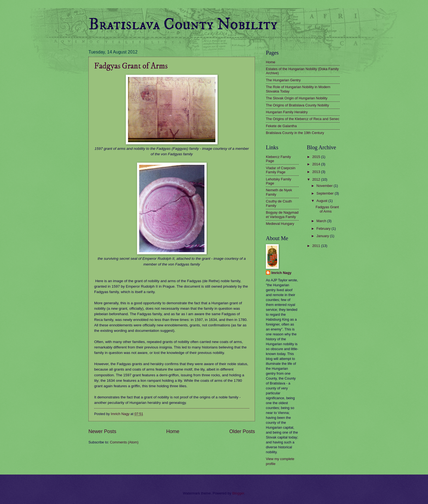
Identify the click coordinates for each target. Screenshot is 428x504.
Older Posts (242, 431)
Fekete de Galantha (281, 126)
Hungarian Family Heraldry (287, 112)
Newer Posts (102, 431)
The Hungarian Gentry (283, 80)
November (325, 186)
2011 (317, 246)
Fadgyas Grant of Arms (131, 66)
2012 (317, 179)
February (324, 229)
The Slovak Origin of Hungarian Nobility (297, 98)
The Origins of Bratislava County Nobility (297, 105)
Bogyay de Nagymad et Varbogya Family (282, 214)
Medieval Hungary (280, 224)
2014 (317, 164)
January (323, 236)
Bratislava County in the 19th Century (295, 133)
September (326, 193)
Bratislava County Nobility (183, 24)
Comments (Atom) (124, 442)
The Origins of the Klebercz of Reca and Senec (303, 119)
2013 (317, 172)
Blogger (238, 493)
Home (173, 431)
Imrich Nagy (281, 273)
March (322, 221)
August (322, 201)
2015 (317, 157)
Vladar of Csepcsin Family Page (281, 170)
